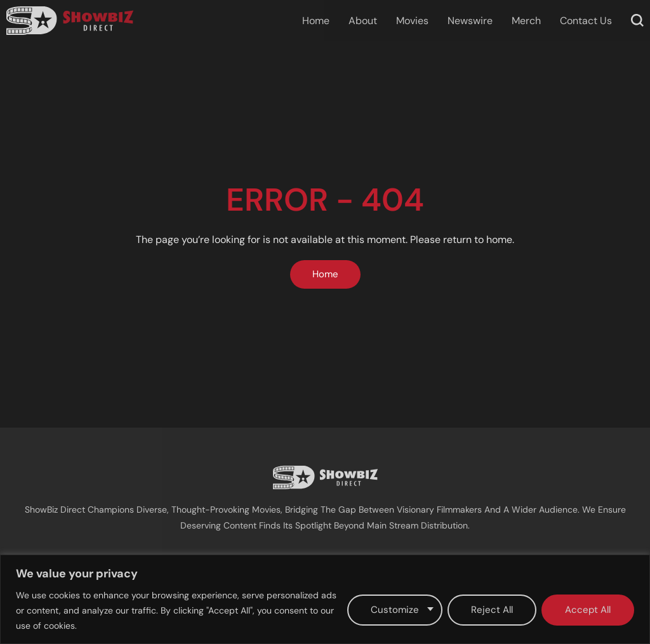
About (363, 21)
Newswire (470, 21)
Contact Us (586, 21)
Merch (526, 21)
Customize (395, 610)
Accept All (588, 610)
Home (316, 21)
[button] (637, 20)
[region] (325, 599)
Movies (412, 21)
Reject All (492, 610)
